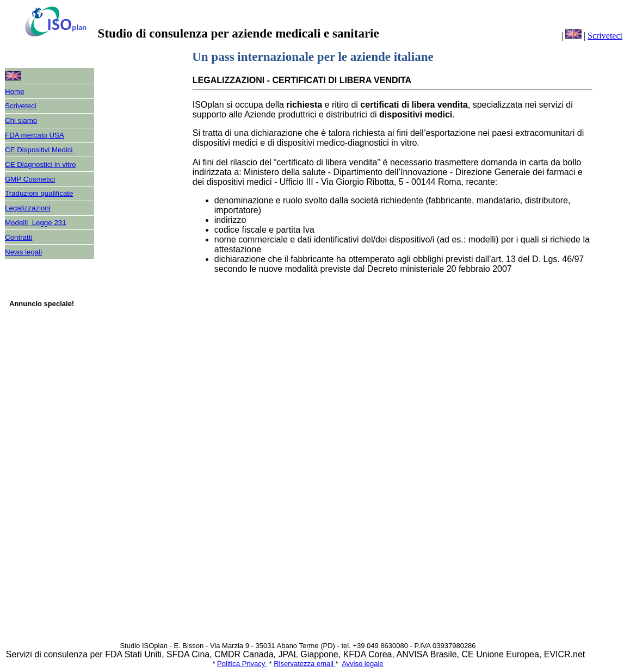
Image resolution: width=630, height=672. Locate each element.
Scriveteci (605, 36)
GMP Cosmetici (30, 179)
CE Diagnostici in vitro (40, 164)
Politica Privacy (242, 664)
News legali (23, 252)
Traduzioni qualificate (39, 193)
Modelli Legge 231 (36, 223)
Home (15, 92)
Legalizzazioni (28, 208)
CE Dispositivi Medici (40, 150)
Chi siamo (21, 120)
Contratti (18, 237)
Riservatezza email (304, 664)
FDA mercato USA (35, 135)
